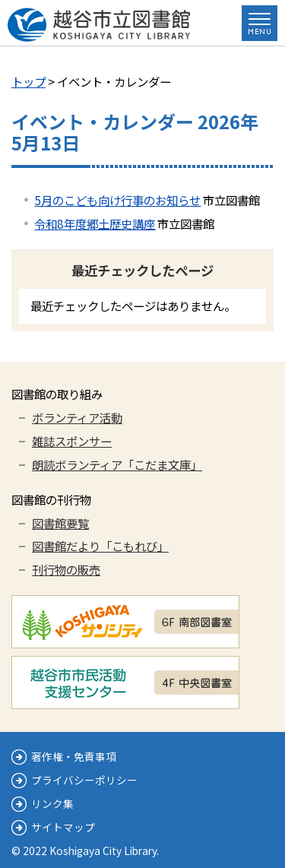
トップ (28, 81)
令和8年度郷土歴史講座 (95, 223)
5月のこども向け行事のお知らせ (117, 200)
